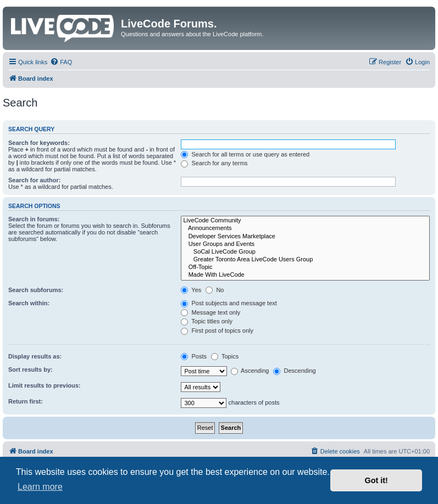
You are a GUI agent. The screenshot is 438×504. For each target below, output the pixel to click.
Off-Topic (305, 267)
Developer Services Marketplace (305, 237)
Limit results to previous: (44, 385)
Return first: (26, 401)
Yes (191, 290)
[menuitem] (61, 62)
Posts (194, 356)
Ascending (250, 371)
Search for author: (34, 180)
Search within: (29, 303)
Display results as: (35, 356)
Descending (294, 371)
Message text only (210, 312)
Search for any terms (214, 163)
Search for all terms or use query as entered (245, 154)
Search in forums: (34, 219)
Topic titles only (206, 321)
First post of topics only (217, 331)
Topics (225, 356)
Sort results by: (31, 369)
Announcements (305, 228)
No (215, 290)
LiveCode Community (305, 221)
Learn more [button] (40, 487)
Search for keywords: (39, 143)
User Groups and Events (305, 244)
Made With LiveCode (305, 275)
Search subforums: (36, 290)
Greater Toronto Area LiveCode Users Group (305, 260)
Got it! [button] (376, 480)
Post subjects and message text (229, 303)
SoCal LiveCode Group (305, 252)
